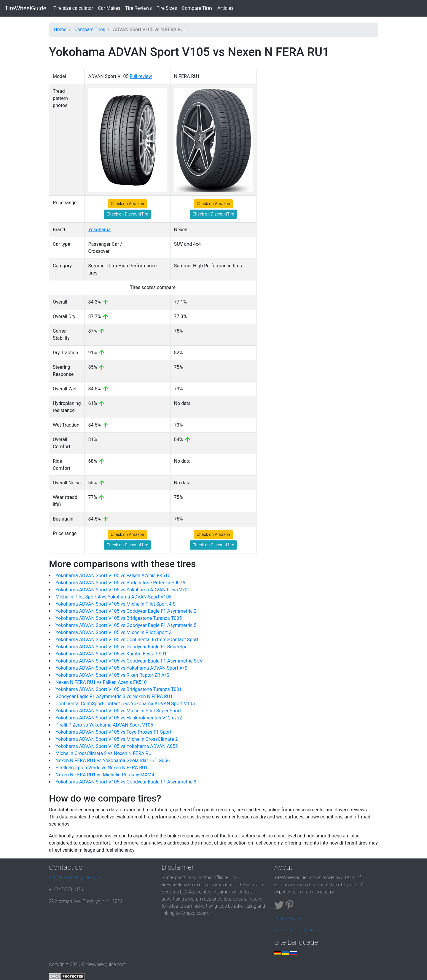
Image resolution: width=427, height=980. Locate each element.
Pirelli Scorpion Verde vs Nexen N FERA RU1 (102, 768)
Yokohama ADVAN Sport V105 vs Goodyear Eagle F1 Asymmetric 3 (126, 782)
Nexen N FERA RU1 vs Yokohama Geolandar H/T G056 (113, 760)
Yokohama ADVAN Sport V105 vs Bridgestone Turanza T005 (119, 618)
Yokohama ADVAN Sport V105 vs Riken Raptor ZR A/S (112, 675)
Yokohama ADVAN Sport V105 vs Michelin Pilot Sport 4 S (115, 604)
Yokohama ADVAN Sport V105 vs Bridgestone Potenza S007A (120, 583)
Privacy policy (288, 918)
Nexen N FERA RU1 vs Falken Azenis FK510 (101, 682)
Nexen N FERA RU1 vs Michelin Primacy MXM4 (105, 775)
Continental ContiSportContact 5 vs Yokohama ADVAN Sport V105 (125, 704)
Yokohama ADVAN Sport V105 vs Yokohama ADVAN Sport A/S (121, 668)
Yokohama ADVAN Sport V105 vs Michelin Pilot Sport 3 (114, 632)
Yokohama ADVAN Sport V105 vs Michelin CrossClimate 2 (117, 739)
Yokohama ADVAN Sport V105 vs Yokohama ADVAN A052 (117, 746)
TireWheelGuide (26, 8)
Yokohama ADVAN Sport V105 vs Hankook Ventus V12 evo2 (119, 718)
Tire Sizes (167, 8)
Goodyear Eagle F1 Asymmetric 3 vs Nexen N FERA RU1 (114, 696)
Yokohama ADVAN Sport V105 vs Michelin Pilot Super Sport (118, 711)
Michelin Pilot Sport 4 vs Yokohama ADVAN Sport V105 (114, 597)
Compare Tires (197, 8)
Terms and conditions (297, 930)
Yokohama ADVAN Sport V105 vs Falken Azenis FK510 (113, 576)
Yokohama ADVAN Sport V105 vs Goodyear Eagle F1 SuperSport (123, 647)
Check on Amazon (127, 204)
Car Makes (109, 8)
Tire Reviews (138, 8)
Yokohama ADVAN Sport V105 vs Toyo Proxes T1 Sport (113, 732)
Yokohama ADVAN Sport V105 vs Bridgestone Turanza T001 (119, 689)
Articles (225, 8)
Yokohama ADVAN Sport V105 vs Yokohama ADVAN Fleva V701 (123, 590)
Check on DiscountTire (127, 214)
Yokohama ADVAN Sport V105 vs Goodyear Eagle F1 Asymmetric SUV (129, 661)
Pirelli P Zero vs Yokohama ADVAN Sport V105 (104, 725)
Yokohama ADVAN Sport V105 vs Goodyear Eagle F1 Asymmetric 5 (126, 625)
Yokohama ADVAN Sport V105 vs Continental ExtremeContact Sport (127, 640)
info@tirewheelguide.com (75, 878)
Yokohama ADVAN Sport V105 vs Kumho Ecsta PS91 (111, 654)
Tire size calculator (74, 8)
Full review (141, 76)
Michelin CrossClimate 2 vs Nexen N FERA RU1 (105, 753)
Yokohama (99, 230)
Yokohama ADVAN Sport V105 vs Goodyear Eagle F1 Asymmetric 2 (126, 611)
